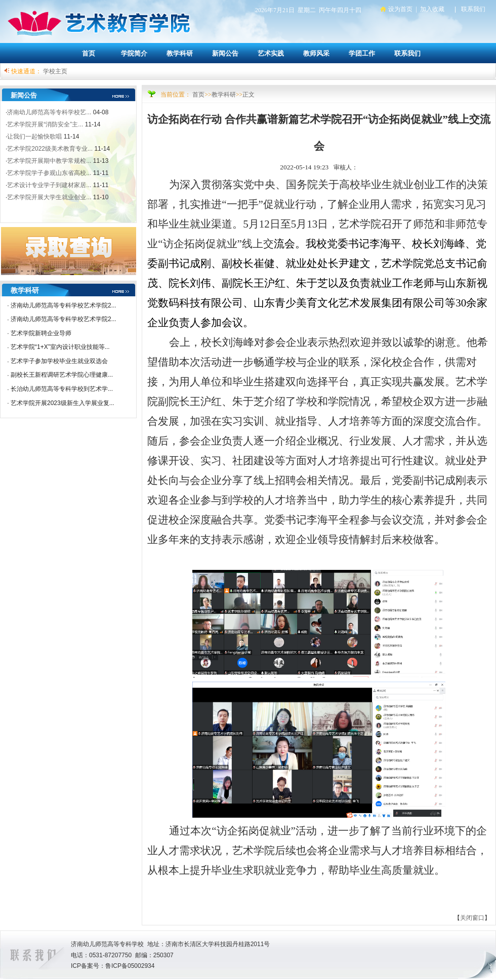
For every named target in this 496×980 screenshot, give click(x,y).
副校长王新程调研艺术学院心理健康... (62, 375)
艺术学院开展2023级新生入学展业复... (63, 403)
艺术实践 (271, 53)
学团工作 (362, 53)
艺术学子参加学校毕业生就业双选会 (59, 361)
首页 (89, 53)
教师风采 (316, 53)
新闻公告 (225, 53)
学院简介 (134, 53)
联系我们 (407, 53)
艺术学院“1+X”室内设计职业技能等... (60, 347)
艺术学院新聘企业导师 (41, 333)
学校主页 (55, 71)
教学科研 (180, 53)
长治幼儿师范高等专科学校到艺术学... (62, 389)
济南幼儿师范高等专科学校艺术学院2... (64, 305)
